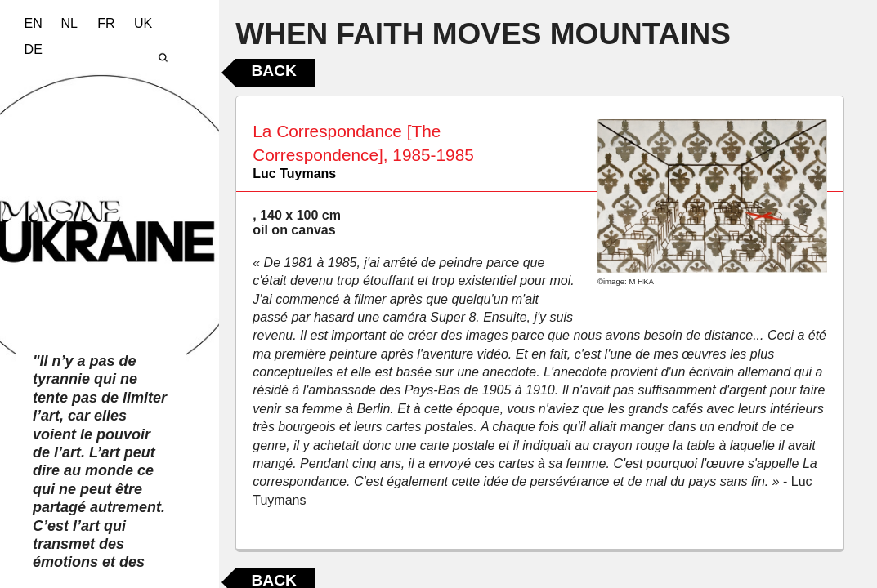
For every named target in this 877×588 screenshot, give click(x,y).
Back (273, 71)
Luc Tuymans (294, 174)
